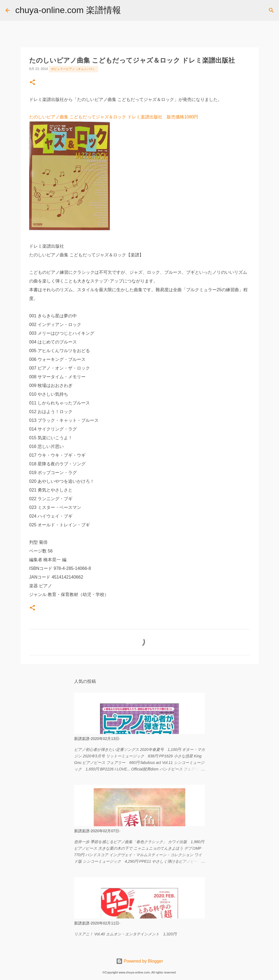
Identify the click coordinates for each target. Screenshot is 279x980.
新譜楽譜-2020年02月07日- (97, 831)
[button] (32, 83)
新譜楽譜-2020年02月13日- (97, 739)
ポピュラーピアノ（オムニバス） (73, 69)
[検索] (129, 10)
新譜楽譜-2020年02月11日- (97, 923)
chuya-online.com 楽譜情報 (68, 10)
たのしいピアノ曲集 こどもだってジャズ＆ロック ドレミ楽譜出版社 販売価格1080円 (114, 117)
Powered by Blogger (140, 961)
